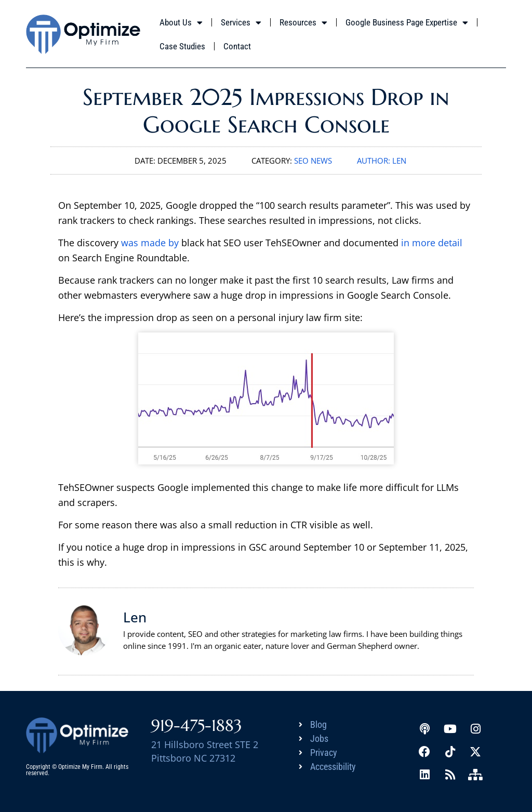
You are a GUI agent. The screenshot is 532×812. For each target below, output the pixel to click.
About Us (181, 23)
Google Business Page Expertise (407, 23)
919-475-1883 (197, 726)
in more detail (432, 243)
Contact (237, 46)
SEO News (313, 161)
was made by (150, 243)
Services (241, 23)
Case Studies (182, 46)
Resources (303, 23)
